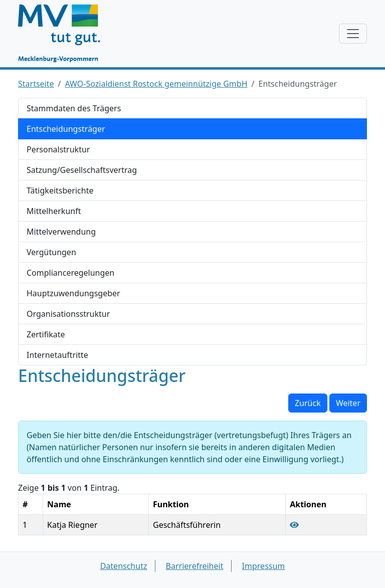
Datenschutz (124, 566)
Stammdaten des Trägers (74, 108)
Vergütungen (51, 252)
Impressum (264, 566)
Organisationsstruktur (68, 314)
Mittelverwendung (61, 232)
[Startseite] (64, 34)
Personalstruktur (58, 149)
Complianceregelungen (70, 273)
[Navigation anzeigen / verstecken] (353, 34)
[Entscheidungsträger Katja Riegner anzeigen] (294, 525)
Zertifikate (46, 334)
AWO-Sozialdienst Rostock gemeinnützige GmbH (156, 84)
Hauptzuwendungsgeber (73, 293)
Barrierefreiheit (195, 566)
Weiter (348, 403)
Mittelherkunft (54, 211)
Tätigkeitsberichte (60, 190)
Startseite (36, 84)
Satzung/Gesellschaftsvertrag (82, 170)
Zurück (308, 403)
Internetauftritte (57, 355)
